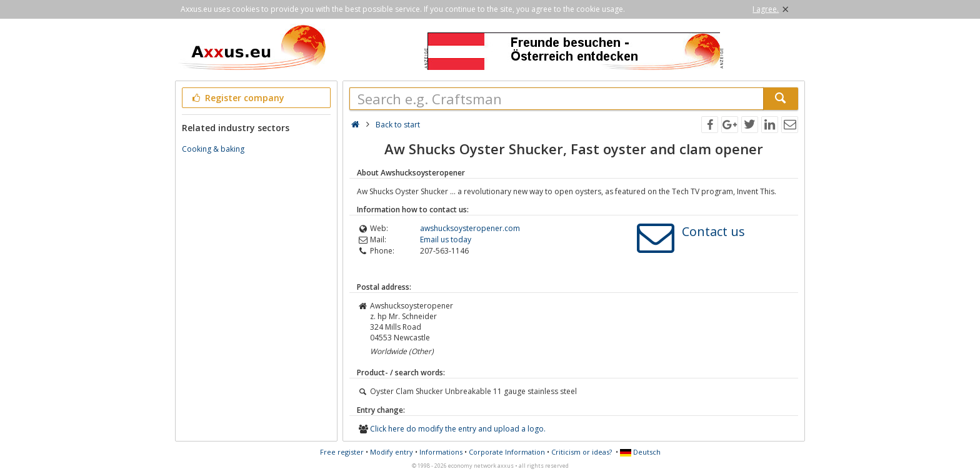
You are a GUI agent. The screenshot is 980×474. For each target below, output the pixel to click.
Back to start (398, 125)
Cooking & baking (213, 149)
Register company (237, 98)
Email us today (446, 239)
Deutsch (640, 452)
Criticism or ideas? (582, 452)
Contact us (713, 231)
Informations (441, 452)
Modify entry (392, 452)
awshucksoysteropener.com (470, 228)
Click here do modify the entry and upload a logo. (458, 429)
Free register (342, 452)
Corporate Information (507, 452)
